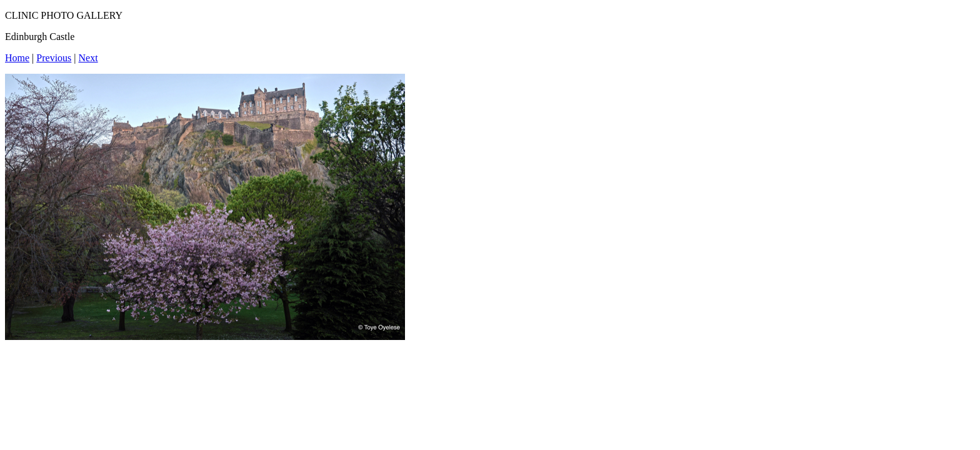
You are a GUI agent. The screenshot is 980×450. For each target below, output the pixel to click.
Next (88, 58)
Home (17, 58)
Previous (54, 58)
